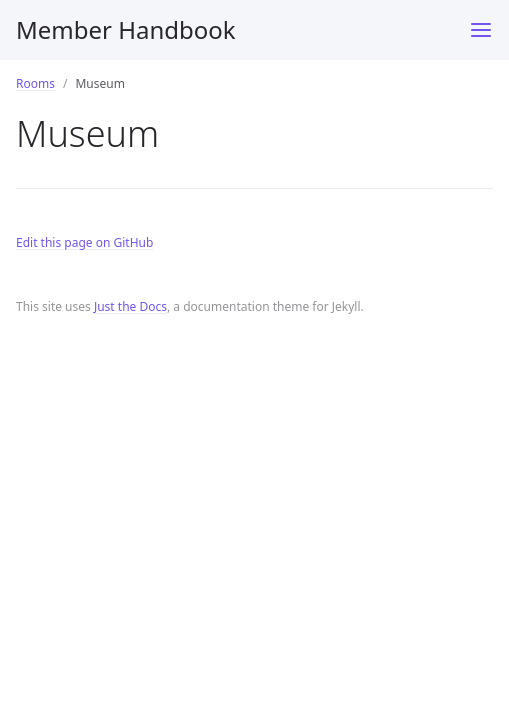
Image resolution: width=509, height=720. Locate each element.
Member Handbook (126, 29)
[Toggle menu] (481, 30)
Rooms (35, 83)
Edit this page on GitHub (84, 242)
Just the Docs (130, 306)
